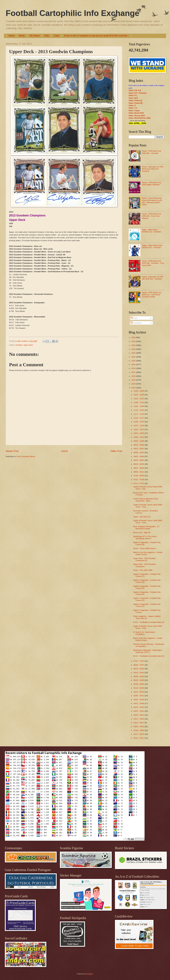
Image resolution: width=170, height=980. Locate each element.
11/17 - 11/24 (139, 414)
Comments (136, 323)
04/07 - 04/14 (139, 711)
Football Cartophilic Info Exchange (72, 13)
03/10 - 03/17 (139, 723)
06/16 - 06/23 (139, 673)
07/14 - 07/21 (139, 483)
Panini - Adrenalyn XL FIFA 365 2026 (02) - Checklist (152, 278)
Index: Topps (134, 110)
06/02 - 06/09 (139, 680)
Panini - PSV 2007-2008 (143, 570)
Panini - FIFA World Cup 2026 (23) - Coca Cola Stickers (151, 216)
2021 (134, 357)
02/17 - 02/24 (139, 734)
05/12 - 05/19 (139, 692)
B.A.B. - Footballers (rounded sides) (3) (149, 622)
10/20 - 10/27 (139, 429)
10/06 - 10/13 (139, 437)
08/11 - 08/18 (139, 468)
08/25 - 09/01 (139, 460)
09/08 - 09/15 (139, 453)
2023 (134, 349)
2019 (134, 364)
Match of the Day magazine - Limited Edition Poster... (148, 553)
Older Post (116, 451)
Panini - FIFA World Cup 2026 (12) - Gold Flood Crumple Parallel (151, 295)
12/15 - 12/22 (139, 399)
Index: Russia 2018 (137, 116)
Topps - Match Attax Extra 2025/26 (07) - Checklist (152, 246)
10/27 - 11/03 (139, 426)
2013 (134, 388)
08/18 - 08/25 (139, 464)
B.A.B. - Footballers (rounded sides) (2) (149, 656)
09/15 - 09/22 (139, 449)
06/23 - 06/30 (139, 669)
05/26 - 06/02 (139, 684)
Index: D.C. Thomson (138, 93)
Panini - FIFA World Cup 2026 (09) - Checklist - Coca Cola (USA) (153, 263)
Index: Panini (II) (136, 103)
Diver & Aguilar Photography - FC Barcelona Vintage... (146, 528)
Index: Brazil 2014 (136, 113)
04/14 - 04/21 (139, 707)
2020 (134, 361)
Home (11, 36)
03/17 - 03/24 (139, 719)
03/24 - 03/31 (139, 715)
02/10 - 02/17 (139, 738)
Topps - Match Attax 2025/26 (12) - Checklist (151, 231)
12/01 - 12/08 (139, 406)
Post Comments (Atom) (26, 456)
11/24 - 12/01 (139, 410)
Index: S (132, 105)
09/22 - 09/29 (139, 445)
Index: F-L (133, 95)
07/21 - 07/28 (139, 480)
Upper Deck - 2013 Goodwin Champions (144, 565)
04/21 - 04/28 (139, 703)
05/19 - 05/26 (139, 688)
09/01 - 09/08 (139, 456)
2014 (134, 384)
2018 (134, 368)
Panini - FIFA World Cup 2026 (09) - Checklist (151, 152)
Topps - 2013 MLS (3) (142, 517)
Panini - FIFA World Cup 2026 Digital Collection (151, 184)
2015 (134, 380)
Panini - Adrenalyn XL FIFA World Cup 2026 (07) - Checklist (152, 169)
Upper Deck (28, 345)
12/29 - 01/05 (139, 391)
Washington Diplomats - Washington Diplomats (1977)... (148, 651)
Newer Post (12, 451)
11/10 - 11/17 (139, 418)
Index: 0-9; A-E (135, 90)
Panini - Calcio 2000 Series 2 (145, 548)
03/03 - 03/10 (139, 727)
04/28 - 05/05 (139, 700)
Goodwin (19, 345)
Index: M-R (133, 98)
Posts (134, 318)
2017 (134, 372)
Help (47, 36)
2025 (134, 341)
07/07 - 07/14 (139, 661)
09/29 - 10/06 (139, 441)
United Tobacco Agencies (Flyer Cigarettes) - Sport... (146, 500)
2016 (134, 376)
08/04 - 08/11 (139, 472)
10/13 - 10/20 (139, 433)
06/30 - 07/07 (139, 665)
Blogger (90, 974)
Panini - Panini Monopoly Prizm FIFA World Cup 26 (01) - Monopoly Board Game (152, 201)
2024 (134, 345)
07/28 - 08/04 (139, 476)
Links (57, 36)
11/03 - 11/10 (139, 422)
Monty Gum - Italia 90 (142, 532)
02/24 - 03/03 (139, 730)
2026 (134, 337)
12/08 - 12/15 (139, 402)
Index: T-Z (133, 108)
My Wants (35, 36)
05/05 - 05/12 (139, 696)
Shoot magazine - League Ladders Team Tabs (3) (147, 617)
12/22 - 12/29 (139, 395)
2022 (134, 353)
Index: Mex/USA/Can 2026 (140, 118)
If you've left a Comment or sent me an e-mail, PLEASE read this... (96, 36)
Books (22, 36)
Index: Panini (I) (135, 100)
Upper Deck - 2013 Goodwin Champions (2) (144, 559)
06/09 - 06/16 (139, 676)
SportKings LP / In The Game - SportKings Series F (145, 537)
